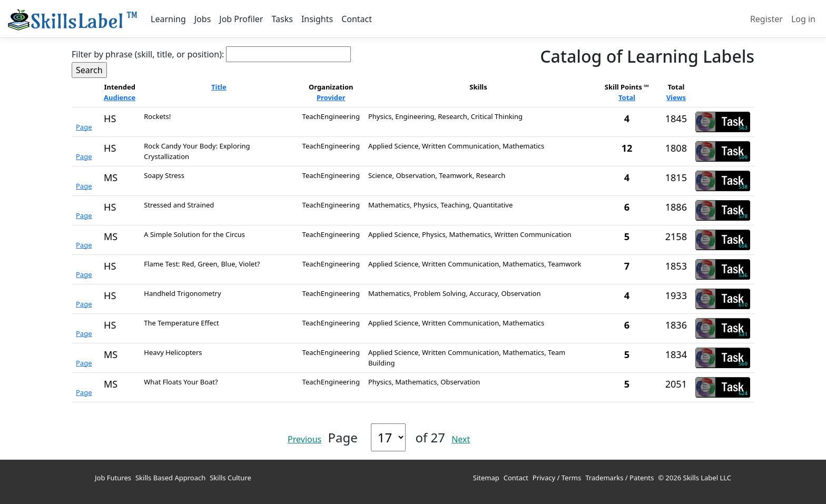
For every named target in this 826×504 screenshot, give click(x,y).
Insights (317, 19)
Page (84, 127)
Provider (331, 97)
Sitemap (486, 478)
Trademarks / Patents (619, 478)
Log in (803, 19)
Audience (120, 97)
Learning (168, 19)
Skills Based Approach (170, 478)
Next (461, 439)
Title (219, 87)
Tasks (282, 19)
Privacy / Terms (557, 478)
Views (676, 97)
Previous (304, 439)
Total (627, 97)
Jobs (203, 19)
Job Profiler (241, 19)
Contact (357, 19)
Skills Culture (230, 478)
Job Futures (113, 478)
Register (766, 19)
